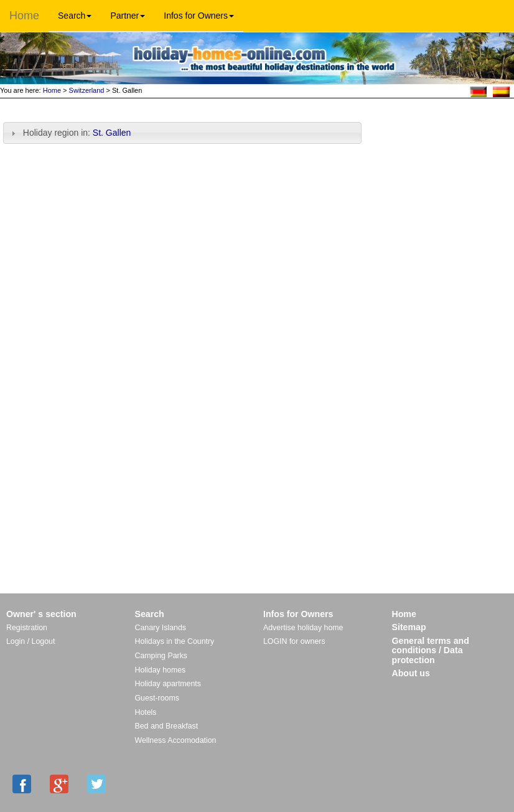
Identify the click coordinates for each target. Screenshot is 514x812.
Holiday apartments (168, 684)
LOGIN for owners (294, 641)
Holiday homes (161, 670)
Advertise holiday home (303, 628)
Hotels (146, 712)
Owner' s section (41, 614)
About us (411, 673)
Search (75, 16)
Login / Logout (30, 641)
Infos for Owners (199, 16)
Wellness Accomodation (176, 740)
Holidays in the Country (175, 641)
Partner (128, 16)
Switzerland (87, 90)
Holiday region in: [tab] (71, 133)
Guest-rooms (157, 698)
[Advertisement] (442, 142)
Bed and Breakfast (167, 726)
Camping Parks (161, 656)
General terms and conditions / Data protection (431, 650)
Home (24, 16)
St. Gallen (113, 133)
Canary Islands (161, 628)
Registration (27, 628)
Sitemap (409, 627)
